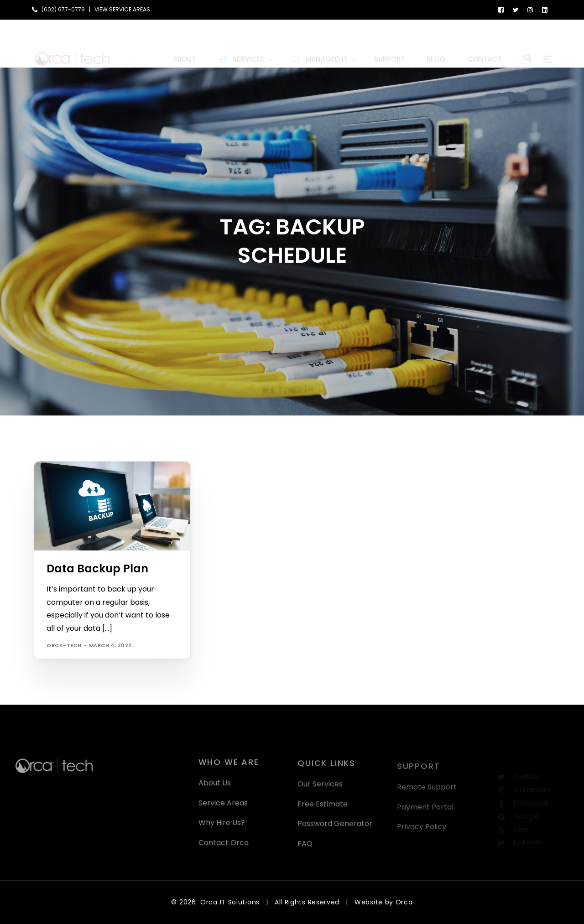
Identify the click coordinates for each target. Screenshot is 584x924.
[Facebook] (501, 9)
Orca (404, 902)
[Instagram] (530, 9)
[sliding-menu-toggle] (547, 43)
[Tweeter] (516, 9)
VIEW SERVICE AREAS (122, 10)
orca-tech (64, 645)
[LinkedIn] (545, 9)
